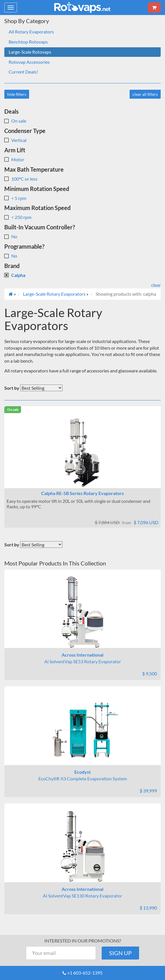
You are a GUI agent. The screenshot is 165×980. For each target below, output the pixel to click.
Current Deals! (23, 72)
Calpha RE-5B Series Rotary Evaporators (83, 493)
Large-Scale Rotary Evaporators (54, 294)
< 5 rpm (15, 198)
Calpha (15, 275)
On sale (15, 121)
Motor (14, 159)
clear (156, 285)
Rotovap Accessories (29, 62)
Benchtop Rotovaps (28, 42)
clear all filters (145, 94)
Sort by (12, 388)
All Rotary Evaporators (31, 32)
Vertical (15, 140)
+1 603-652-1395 (85, 973)
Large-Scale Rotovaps (30, 52)
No (11, 236)
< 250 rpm (18, 217)
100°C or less (21, 179)
